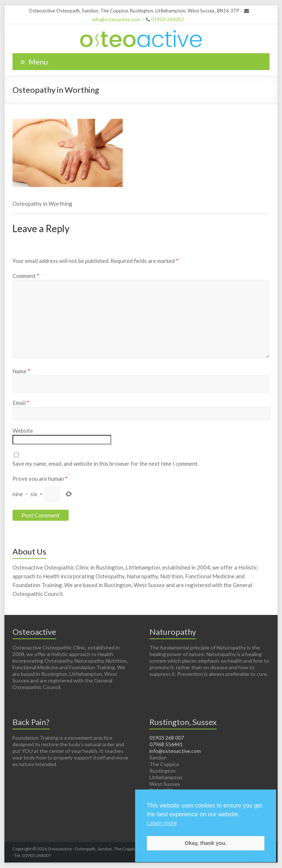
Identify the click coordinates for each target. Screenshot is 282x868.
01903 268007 (168, 19)
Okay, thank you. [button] (206, 843)
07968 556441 (166, 744)
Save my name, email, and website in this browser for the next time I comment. (106, 464)
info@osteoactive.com (116, 19)
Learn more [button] (162, 823)
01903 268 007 (167, 738)
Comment (26, 276)
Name (21, 371)
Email (21, 403)
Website (23, 431)
